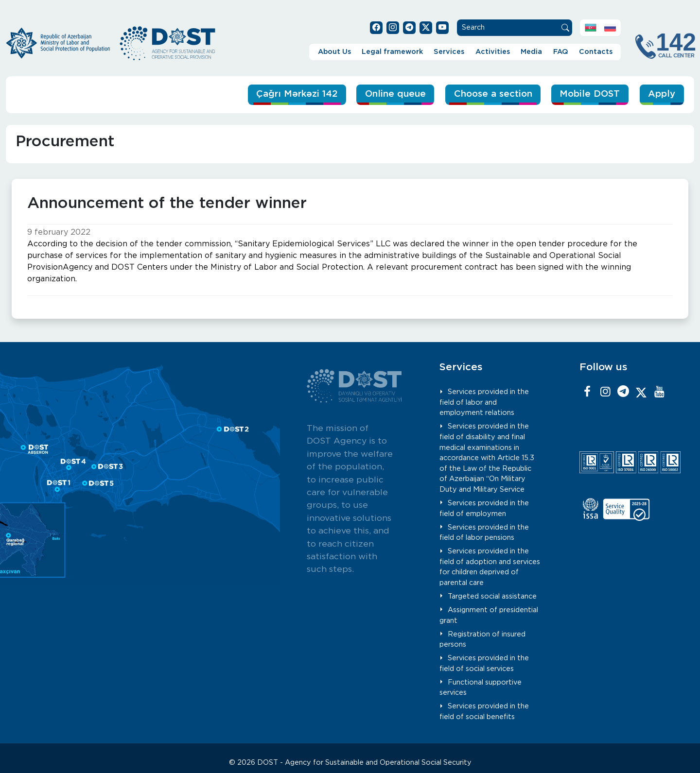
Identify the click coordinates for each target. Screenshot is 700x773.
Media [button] (531, 52)
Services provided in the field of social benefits (484, 712)
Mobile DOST (589, 94)
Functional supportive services (481, 688)
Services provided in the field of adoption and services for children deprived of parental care (490, 567)
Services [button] (449, 52)
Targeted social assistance (492, 596)
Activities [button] (493, 52)
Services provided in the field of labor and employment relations (484, 402)
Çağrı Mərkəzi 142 (289, 94)
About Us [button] (334, 52)
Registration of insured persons (482, 639)
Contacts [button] (596, 52)
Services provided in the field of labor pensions (484, 532)
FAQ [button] (561, 52)
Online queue (390, 94)
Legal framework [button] (392, 52)
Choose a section (489, 94)
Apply (662, 94)
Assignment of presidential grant (489, 615)
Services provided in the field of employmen (484, 508)
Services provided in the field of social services (484, 663)
